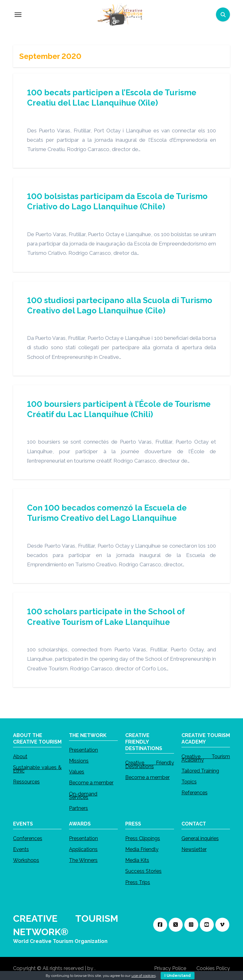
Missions (79, 761)
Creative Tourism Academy (206, 758)
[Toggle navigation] (18, 15)
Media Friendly (142, 849)
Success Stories (143, 871)
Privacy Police (170, 968)
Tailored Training (200, 771)
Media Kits (137, 860)
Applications (83, 849)
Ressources (26, 782)
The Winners (83, 860)
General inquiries (200, 838)
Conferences (28, 838)
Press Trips (138, 882)
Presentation (83, 750)
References (195, 793)
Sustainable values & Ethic (37, 769)
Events (21, 849)
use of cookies (144, 976)
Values (77, 772)
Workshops (26, 860)
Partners (78, 808)
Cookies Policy (213, 968)
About (20, 756)
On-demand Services (83, 795)
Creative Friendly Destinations (150, 764)
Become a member (91, 783)
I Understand (178, 976)
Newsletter (194, 849)
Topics (189, 782)
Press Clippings (143, 838)
